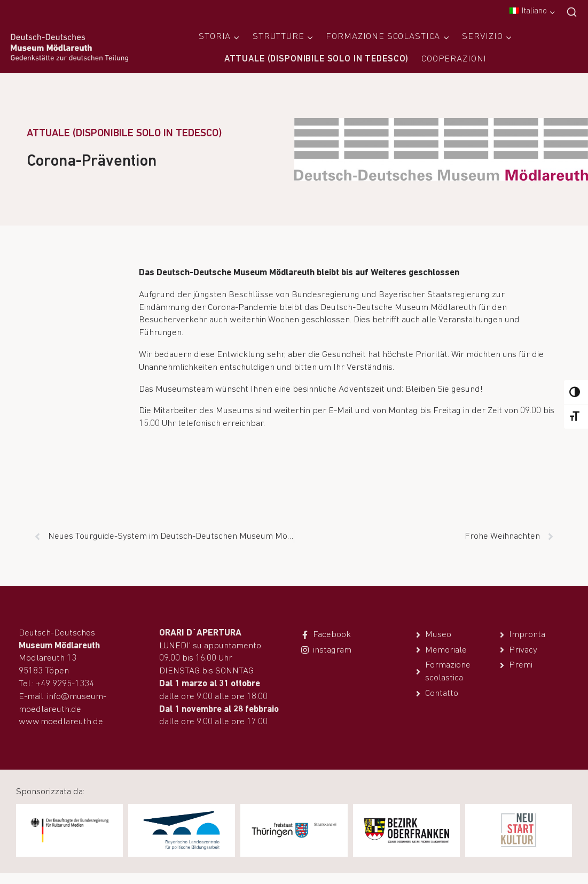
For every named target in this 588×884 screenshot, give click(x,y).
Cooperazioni (454, 59)
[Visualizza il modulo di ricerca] (572, 13)
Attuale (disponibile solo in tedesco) (316, 59)
